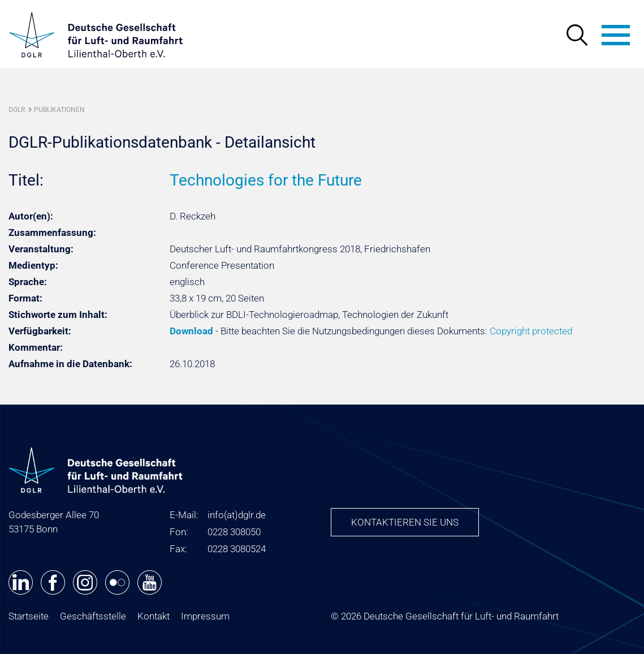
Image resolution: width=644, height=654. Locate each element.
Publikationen (59, 110)
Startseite (29, 616)
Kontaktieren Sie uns (405, 522)
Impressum (205, 616)
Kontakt (154, 616)
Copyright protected (531, 331)
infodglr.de (237, 515)
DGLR (17, 110)
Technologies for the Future (266, 180)
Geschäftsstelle (93, 616)
